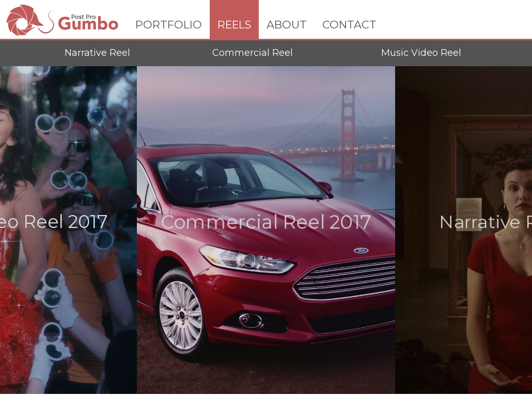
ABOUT (287, 25)
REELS (234, 25)
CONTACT (349, 25)
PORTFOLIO (169, 25)
